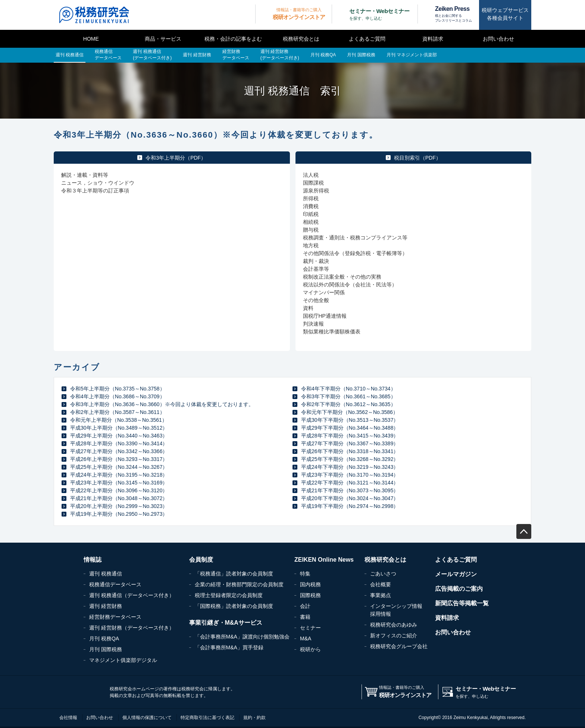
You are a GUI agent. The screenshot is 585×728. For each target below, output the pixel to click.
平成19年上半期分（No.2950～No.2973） (119, 514)
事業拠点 (381, 595)
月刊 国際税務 (106, 649)
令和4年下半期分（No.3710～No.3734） (348, 389)
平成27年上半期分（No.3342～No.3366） (119, 451)
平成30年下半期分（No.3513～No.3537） (350, 420)
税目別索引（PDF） (417, 158)
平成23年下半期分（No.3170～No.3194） (350, 475)
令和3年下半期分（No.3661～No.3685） (348, 396)
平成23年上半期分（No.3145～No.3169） (119, 483)
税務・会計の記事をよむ (233, 39)
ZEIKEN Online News (324, 560)
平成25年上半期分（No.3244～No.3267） (119, 467)
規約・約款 (254, 718)
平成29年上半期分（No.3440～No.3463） (119, 436)
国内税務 (310, 584)
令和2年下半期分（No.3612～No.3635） (348, 404)
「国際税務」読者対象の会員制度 (234, 606)
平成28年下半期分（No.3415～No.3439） (350, 436)
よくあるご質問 (367, 39)
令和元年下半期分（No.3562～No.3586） (350, 412)
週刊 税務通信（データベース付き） (132, 595)
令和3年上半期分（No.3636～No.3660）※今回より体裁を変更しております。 (162, 404)
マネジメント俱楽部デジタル (123, 660)
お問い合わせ (498, 39)
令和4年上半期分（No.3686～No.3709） (118, 396)
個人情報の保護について (147, 718)
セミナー (310, 628)
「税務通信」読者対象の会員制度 (234, 574)
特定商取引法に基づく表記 (207, 718)
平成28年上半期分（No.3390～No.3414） (119, 443)
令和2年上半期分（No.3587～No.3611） (118, 412)
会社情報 (68, 718)
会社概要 (381, 584)
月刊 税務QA (104, 638)
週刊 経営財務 (106, 606)
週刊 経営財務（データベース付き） (132, 628)
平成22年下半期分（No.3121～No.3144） (350, 483)
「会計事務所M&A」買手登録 (229, 647)
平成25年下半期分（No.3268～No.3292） (350, 459)
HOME (91, 39)
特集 (305, 574)
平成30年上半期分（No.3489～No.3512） (119, 428)
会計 (305, 606)
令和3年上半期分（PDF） (176, 158)
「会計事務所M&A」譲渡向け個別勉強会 (242, 637)
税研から (310, 649)
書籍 (305, 617)
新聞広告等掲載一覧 (462, 603)
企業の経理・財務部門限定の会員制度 (239, 584)
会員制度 (201, 560)
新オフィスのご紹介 (394, 636)
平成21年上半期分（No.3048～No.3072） (119, 498)
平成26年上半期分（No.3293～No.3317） (119, 459)
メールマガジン (456, 574)
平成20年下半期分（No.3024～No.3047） (350, 498)
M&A (306, 638)
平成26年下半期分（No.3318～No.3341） (350, 451)
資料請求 (433, 39)
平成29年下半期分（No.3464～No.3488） (350, 428)
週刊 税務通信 (106, 574)
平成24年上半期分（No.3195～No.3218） (119, 475)
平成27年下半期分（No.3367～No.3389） (350, 443)
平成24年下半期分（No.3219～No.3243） (350, 467)
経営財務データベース (115, 617)
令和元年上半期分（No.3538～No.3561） (119, 420)
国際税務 (310, 595)
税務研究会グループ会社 (399, 646)
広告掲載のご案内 (459, 589)
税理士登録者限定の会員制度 (229, 595)
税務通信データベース (115, 584)
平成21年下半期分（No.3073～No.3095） (350, 490)
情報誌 (93, 560)
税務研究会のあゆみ (394, 625)
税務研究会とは (301, 39)
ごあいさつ (383, 574)
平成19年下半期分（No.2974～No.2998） (350, 506)
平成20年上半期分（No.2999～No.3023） (119, 506)
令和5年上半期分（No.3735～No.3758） (118, 389)
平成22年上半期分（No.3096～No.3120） (119, 490)
